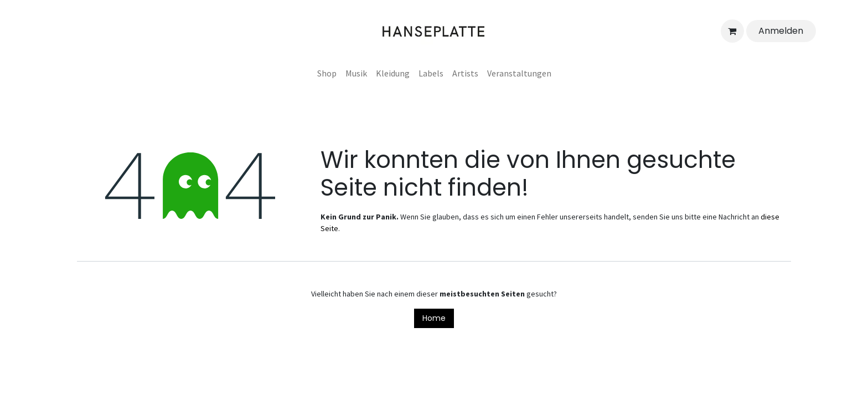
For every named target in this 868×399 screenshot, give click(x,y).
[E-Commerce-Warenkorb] (732, 31)
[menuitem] (327, 73)
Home (434, 318)
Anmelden (781, 31)
